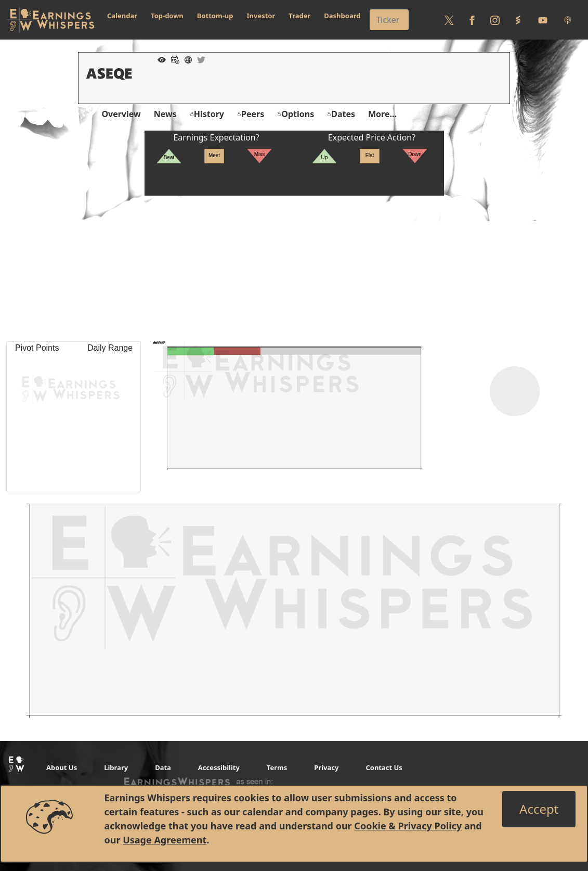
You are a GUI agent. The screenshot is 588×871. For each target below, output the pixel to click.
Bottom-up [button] (215, 16)
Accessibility (219, 767)
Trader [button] (299, 16)
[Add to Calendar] (173, 59)
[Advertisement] (294, 268)
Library (116, 767)
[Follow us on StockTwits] (518, 20)
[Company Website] (186, 59)
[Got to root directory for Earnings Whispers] (50, 20)
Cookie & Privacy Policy (408, 826)
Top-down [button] (167, 16)
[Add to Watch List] (159, 59)
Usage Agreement (165, 840)
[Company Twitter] (199, 59)
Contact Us (384, 767)
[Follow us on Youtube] (543, 20)
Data (163, 767)
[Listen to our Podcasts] (568, 20)
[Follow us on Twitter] (449, 20)
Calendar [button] (122, 16)
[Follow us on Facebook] (472, 20)
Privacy (326, 767)
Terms (277, 767)
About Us (62, 767)
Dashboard (342, 16)
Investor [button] (261, 16)
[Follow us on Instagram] (495, 20)
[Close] (539, 809)
